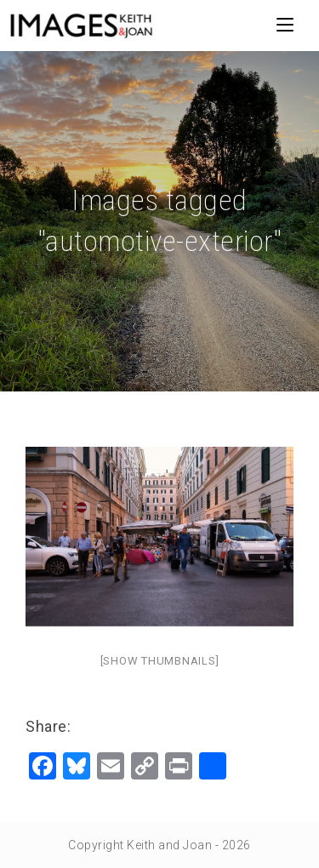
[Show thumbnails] (160, 661)
